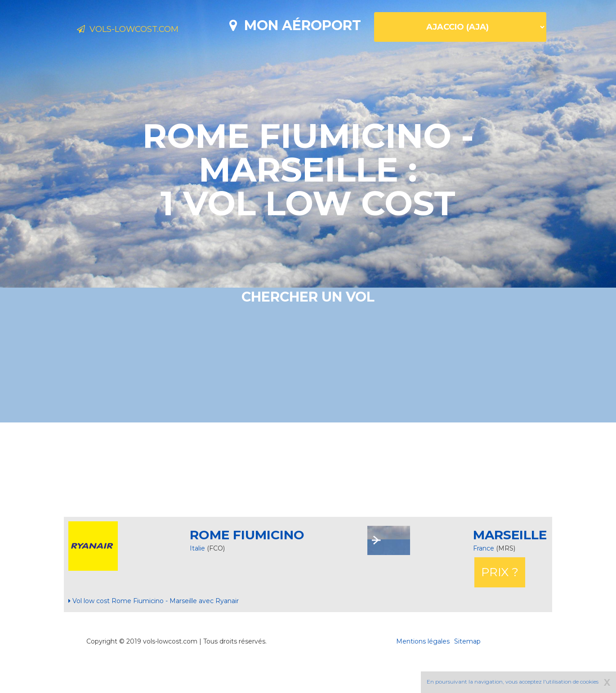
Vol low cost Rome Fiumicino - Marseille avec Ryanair (154, 632)
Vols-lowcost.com (148, 31)
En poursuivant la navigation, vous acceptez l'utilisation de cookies (513, 682)
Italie (197, 580)
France (484, 580)
